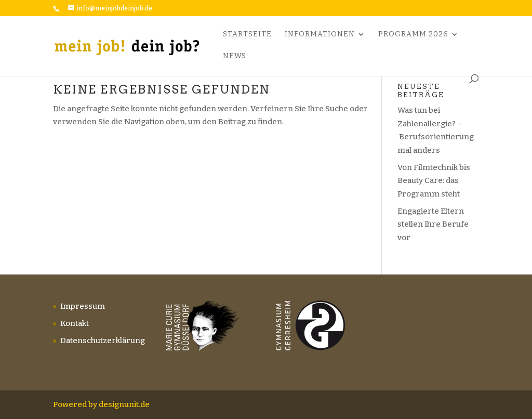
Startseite (247, 35)
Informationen (320, 35)
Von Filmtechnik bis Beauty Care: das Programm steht (434, 181)
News (235, 56)
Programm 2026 (413, 35)
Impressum (83, 306)
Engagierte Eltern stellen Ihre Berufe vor (433, 224)
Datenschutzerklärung (103, 341)
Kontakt (75, 323)
